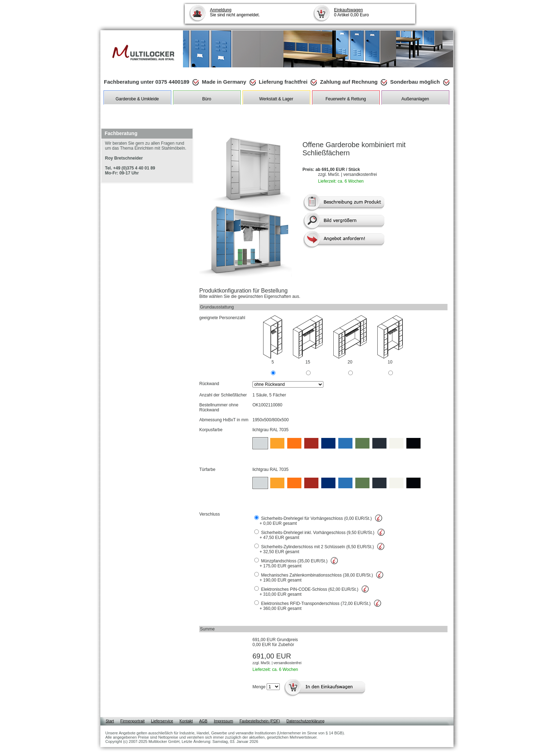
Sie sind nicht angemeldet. (235, 12)
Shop (108, 110)
